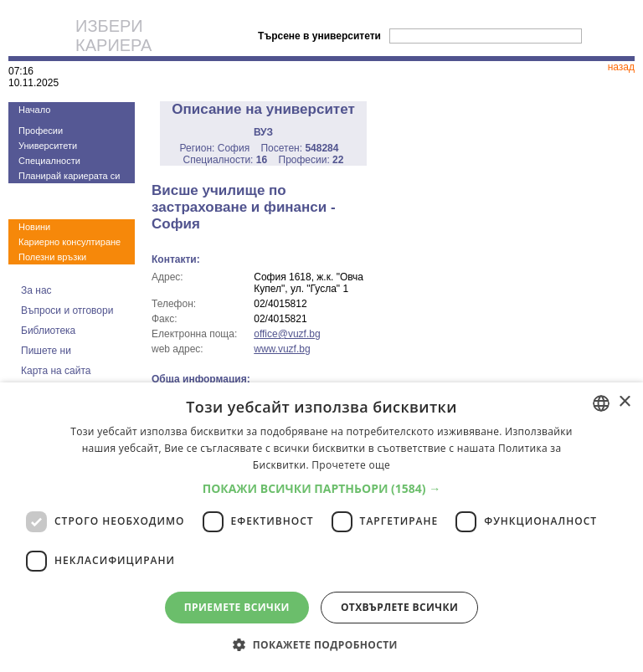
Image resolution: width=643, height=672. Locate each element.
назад (621, 67)
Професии (41, 131)
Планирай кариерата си (69, 176)
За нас (36, 290)
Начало (34, 110)
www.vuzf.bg (282, 349)
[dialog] (321, 527)
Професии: (311, 160)
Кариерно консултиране (69, 242)
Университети (48, 146)
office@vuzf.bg (287, 334)
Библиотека (48, 331)
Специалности (49, 161)
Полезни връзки (52, 257)
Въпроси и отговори (67, 310)
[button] (322, 488)
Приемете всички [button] (237, 607)
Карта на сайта (56, 371)
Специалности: (226, 160)
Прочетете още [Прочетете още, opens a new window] (351, 465)
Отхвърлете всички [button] (399, 607)
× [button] (624, 402)
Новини (34, 227)
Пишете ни (46, 351)
